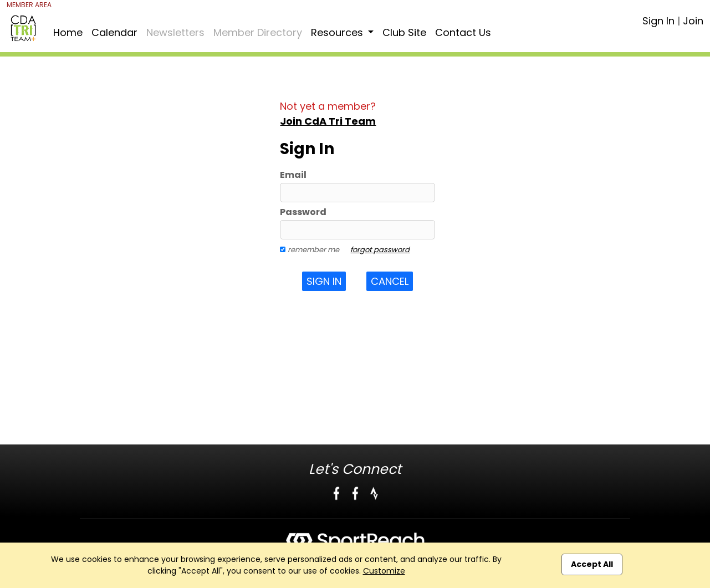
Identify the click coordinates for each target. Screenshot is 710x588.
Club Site (404, 32)
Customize (384, 571)
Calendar (114, 32)
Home (68, 32)
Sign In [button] (324, 281)
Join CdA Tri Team (328, 121)
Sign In (658, 21)
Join (693, 21)
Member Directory (258, 32)
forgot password (380, 250)
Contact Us (463, 32)
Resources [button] (338, 32)
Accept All (592, 564)
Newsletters (175, 32)
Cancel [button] (390, 281)
